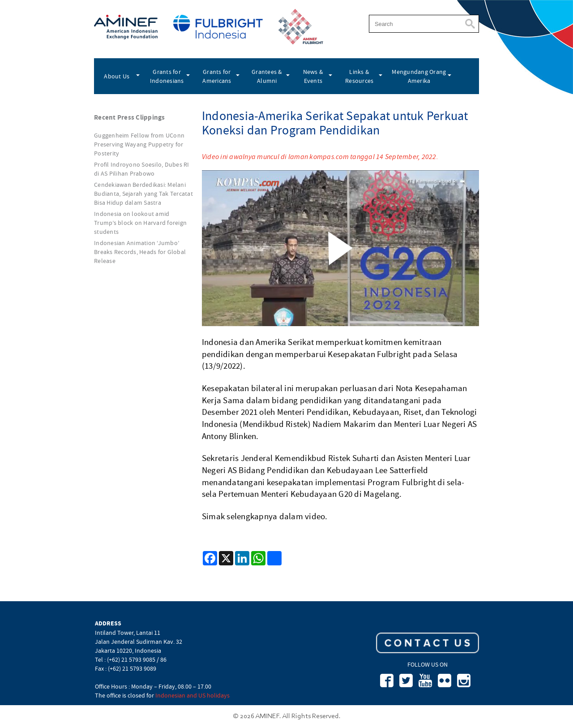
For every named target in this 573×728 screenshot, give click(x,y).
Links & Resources (359, 76)
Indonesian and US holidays (192, 695)
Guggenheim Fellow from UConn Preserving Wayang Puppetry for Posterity (139, 144)
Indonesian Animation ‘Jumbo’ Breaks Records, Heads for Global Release (140, 252)
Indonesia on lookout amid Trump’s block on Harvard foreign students (140, 223)
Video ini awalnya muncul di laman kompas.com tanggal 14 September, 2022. (320, 157)
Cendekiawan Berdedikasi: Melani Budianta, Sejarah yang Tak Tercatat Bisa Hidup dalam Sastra (143, 194)
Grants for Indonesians (167, 76)
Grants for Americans (217, 76)
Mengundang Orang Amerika (419, 76)
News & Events (313, 76)
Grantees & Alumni (267, 76)
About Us (117, 76)
